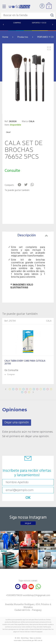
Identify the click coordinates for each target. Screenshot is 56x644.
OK (28, 498)
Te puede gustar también (17, 190)
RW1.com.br (38, 640)
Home (5, 37)
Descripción (33, 235)
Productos (23, 37)
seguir (28, 523)
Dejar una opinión (17, 422)
